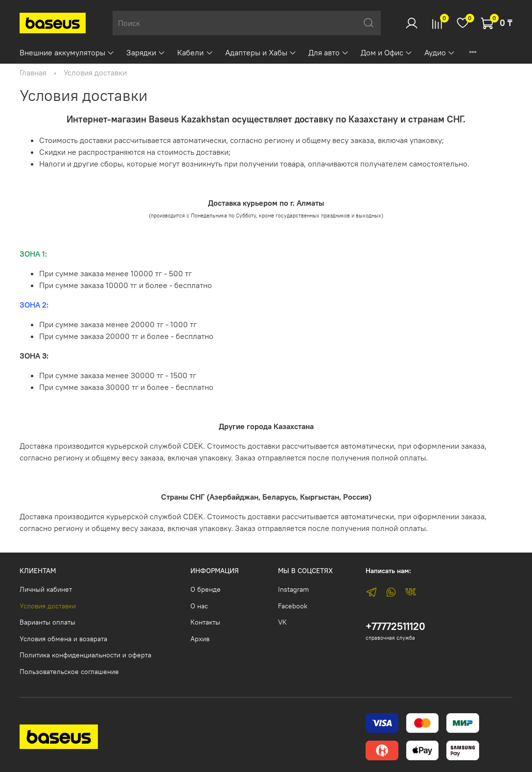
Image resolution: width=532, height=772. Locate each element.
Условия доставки (48, 606)
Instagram (293, 589)
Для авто (329, 52)
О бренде (206, 589)
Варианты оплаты (47, 622)
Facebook (293, 606)
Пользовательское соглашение (69, 672)
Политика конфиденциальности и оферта (85, 655)
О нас (199, 606)
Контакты (205, 622)
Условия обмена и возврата (63, 639)
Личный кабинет (46, 589)
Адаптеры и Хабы (261, 52)
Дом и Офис (387, 52)
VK (282, 622)
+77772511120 (395, 626)
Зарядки (146, 52)
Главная (33, 72)
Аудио (440, 52)
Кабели (195, 52)
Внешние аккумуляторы (67, 52)
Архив (200, 639)
